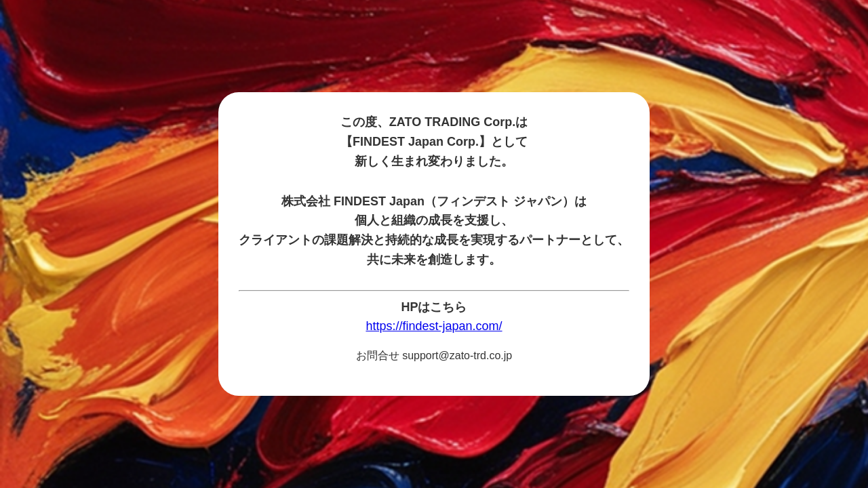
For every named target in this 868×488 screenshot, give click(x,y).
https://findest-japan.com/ (434, 326)
